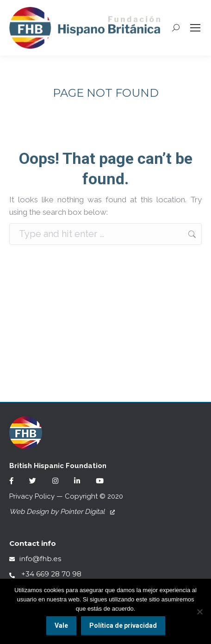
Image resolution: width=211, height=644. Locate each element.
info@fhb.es (35, 559)
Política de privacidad (123, 625)
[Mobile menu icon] (195, 28)
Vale (61, 625)
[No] (199, 612)
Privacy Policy (32, 496)
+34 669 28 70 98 (45, 574)
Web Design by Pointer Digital (62, 512)
